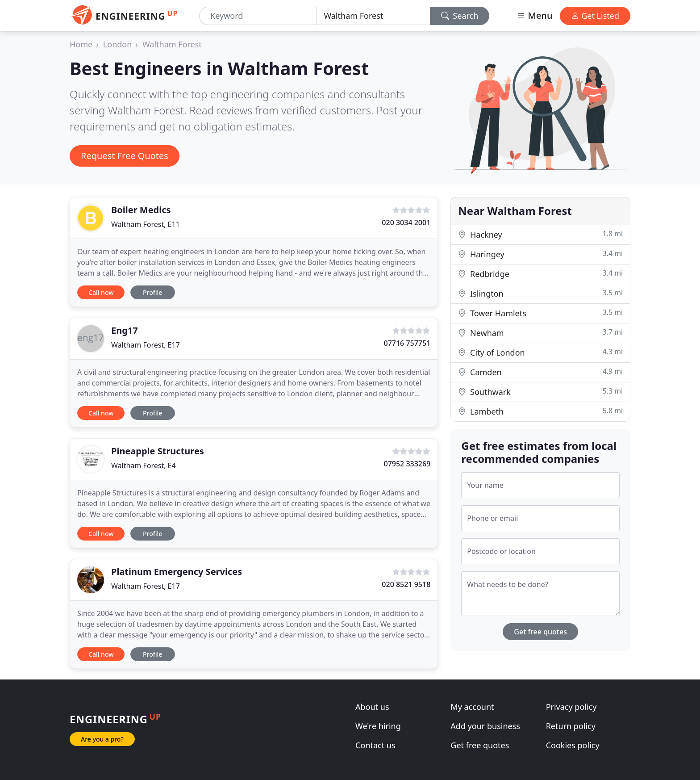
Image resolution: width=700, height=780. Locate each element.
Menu (534, 15)
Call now (101, 292)
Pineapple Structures (158, 451)
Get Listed (595, 16)
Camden (540, 372)
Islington (540, 293)
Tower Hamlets (540, 313)
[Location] (373, 16)
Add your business (485, 726)
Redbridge (540, 274)
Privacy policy (571, 707)
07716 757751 (407, 343)
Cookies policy (573, 745)
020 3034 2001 (406, 222)
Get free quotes (540, 632)
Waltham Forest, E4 (144, 465)
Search (460, 16)
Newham (540, 333)
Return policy (571, 726)
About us (372, 707)
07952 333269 (407, 464)
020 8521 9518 (406, 584)
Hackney (540, 234)
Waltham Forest (172, 44)
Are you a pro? (102, 739)
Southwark (540, 392)
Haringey (540, 254)
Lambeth (540, 411)
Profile (152, 292)
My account (472, 707)
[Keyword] (258, 16)
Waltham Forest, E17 (146, 345)
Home (81, 44)
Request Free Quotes (125, 156)
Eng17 (125, 330)
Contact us (375, 745)
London (118, 44)
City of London (540, 352)
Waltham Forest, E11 (146, 224)
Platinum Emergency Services (177, 572)
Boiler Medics (141, 210)
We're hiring (378, 726)
